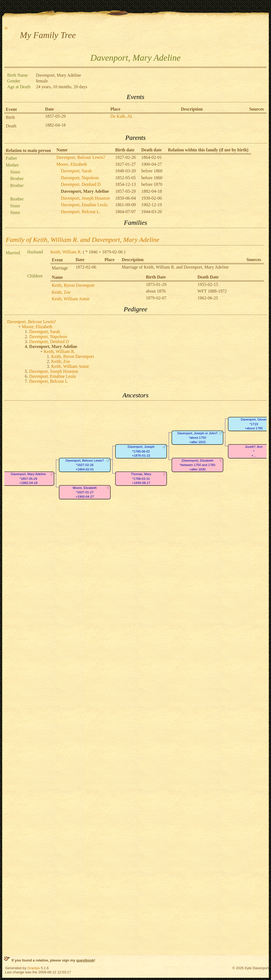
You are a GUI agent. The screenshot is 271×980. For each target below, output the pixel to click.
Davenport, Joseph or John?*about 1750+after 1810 (197, 438)
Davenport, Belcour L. (81, 212)
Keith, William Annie (71, 299)
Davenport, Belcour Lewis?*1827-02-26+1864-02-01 (85, 465)
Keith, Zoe (61, 292)
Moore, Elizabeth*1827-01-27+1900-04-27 (85, 492)
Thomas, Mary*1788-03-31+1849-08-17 (141, 479)
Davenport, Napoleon (80, 178)
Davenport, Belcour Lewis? (81, 157)
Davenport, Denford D (81, 184)
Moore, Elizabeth (72, 164)
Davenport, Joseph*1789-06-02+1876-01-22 (141, 451)
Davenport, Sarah (76, 171)
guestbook (85, 960)
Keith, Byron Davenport (73, 285)
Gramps (34, 968)
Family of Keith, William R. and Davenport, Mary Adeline (82, 240)
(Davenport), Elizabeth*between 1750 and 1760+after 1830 (197, 465)
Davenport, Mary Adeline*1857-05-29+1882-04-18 (29, 479)
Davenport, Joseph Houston (85, 198)
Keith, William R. (66, 252)
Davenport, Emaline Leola (84, 205)
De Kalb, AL (122, 116)
